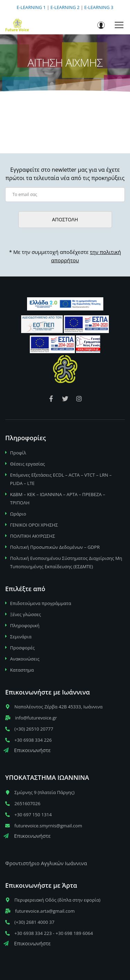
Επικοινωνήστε (27, 750)
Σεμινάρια (21, 637)
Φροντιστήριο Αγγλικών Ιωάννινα (46, 863)
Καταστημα (22, 670)
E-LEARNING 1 (31, 7)
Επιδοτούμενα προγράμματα (41, 603)
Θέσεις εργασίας (28, 464)
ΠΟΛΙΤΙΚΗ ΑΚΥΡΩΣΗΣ (33, 536)
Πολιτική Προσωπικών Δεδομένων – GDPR (55, 547)
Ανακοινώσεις (25, 659)
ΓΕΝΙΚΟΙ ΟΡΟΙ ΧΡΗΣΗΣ (34, 525)
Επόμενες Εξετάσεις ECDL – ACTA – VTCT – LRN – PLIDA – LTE (61, 479)
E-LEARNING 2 (65, 7)
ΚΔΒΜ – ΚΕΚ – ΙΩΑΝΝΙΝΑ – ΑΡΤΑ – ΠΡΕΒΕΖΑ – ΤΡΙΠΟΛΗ (58, 498)
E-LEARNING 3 (99, 7)
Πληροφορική (25, 625)
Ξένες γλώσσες (25, 614)
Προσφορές (22, 648)
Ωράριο (18, 514)
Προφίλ (18, 453)
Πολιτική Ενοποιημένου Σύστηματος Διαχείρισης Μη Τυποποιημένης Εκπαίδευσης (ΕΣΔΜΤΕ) (66, 562)
